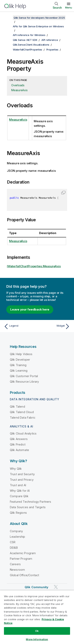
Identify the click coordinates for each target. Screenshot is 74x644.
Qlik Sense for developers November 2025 (39, 18)
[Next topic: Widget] (54, 326)
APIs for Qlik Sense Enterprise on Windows (38, 26)
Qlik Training (18, 365)
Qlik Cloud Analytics (23, 433)
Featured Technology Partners (30, 502)
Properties (52, 50)
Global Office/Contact (24, 575)
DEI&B (14, 548)
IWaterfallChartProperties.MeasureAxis (34, 266)
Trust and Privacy (22, 480)
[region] (37, 617)
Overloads (18, 85)
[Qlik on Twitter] (56, 587)
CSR (13, 542)
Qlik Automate (19, 450)
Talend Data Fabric (23, 418)
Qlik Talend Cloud (22, 412)
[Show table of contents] (8, 18)
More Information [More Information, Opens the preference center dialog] (37, 639)
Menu (69, 7)
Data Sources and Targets (28, 507)
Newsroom (17, 570)
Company (16, 531)
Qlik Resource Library (24, 382)
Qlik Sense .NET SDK (25, 40)
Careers (15, 564)
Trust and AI (18, 485)
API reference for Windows (29, 35)
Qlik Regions (18, 513)
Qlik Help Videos (21, 354)
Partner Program (21, 559)
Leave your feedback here (30, 309)
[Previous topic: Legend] (20, 326)
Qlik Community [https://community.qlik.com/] (37, 587)
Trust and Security (22, 474)
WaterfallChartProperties (28, 50)
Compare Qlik (19, 496)
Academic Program (23, 553)
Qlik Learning (19, 371)
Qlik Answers (19, 439)
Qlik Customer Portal (24, 376)
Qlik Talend (17, 407)
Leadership (18, 537)
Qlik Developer (20, 360)
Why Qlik (16, 469)
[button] (63, 193)
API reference (50, 40)
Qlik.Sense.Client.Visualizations (31, 45)
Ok (37, 631)
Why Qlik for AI (20, 491)
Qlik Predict (18, 444)
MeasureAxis (19, 90)
